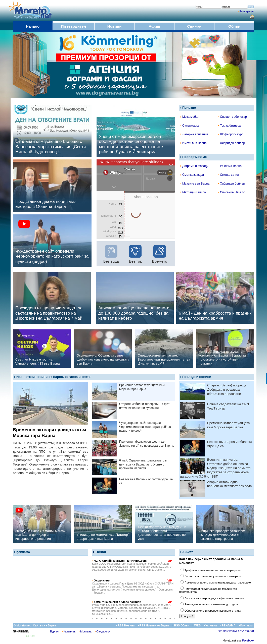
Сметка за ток (229, 175)
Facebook (248, 640)
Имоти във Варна (193, 143)
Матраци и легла (193, 192)
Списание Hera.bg (232, 192)
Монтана (85, 631)
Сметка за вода (192, 175)
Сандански (102, 631)
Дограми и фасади (194, 166)
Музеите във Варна (195, 184)
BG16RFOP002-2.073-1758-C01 (236, 631)
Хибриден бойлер (231, 143)
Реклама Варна (230, 166)
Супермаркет (190, 126)
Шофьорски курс (230, 134)
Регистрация (247, 11)
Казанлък (69, 631)
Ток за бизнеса (229, 126)
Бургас (53, 631)
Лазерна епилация (194, 134)
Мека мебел (190, 117)
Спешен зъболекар (232, 117)
